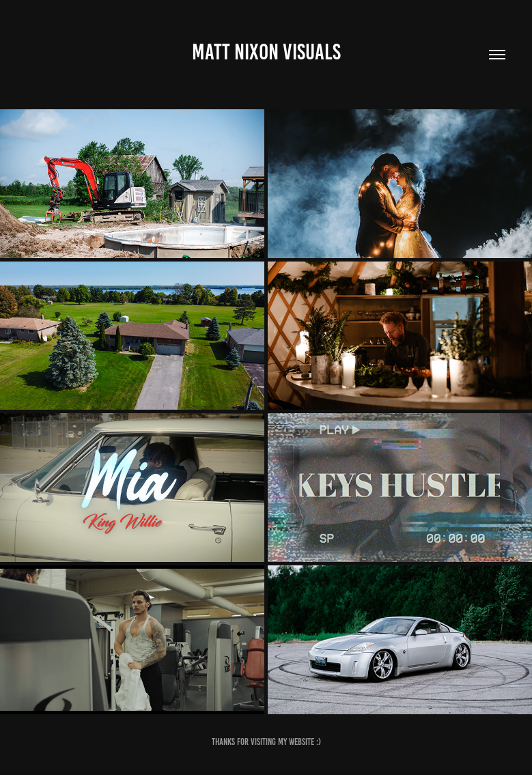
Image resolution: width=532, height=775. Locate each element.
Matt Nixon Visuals (266, 52)
